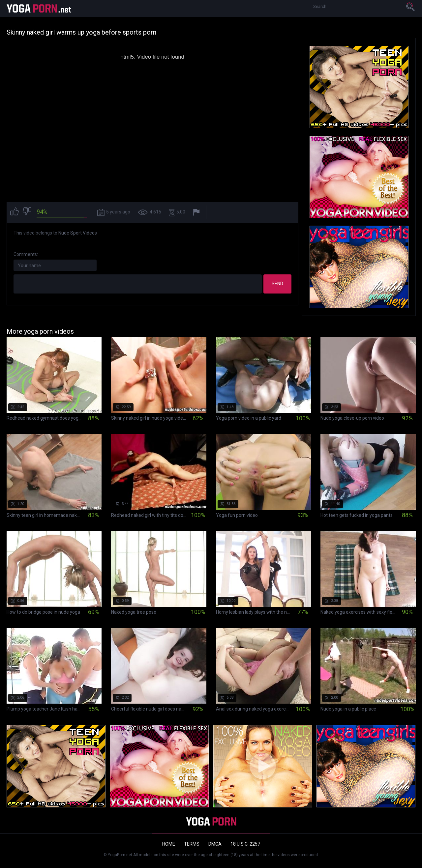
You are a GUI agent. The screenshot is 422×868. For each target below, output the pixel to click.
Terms (192, 844)
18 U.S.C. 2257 (245, 844)
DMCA (215, 844)
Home (169, 844)
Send (277, 284)
